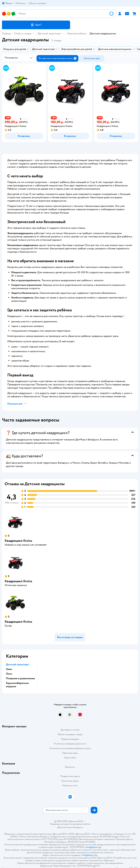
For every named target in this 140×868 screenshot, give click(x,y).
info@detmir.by (93, 847)
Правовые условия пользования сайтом (70, 824)
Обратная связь (70, 753)
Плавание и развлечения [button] (20, 678)
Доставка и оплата (70, 730)
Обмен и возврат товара (70, 734)
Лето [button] (9, 674)
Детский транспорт (49, 34)
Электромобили (77, 34)
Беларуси (78, 827)
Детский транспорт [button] (17, 664)
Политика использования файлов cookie (70, 748)
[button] (36, 25)
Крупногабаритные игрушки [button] (17, 685)
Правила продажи (70, 739)
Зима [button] (9, 669)
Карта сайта (70, 758)
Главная (6, 34)
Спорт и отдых (23, 34)
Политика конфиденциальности (70, 744)
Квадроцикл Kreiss (18, 541)
